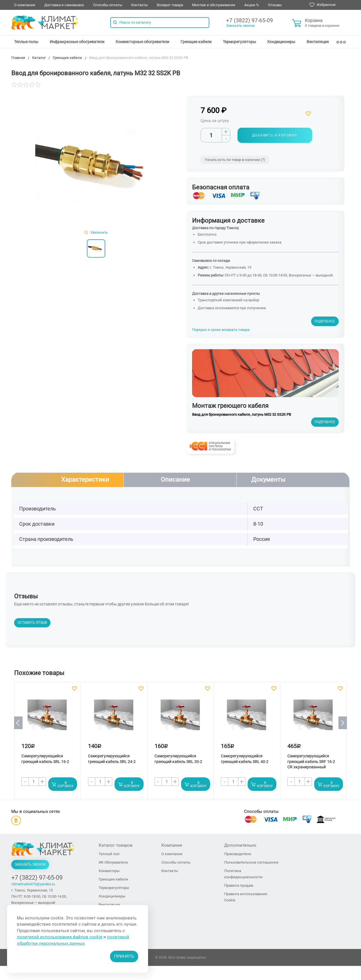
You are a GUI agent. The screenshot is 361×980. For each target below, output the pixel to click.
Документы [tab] (268, 480)
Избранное (323, 5)
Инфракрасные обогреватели (77, 42)
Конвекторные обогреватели (142, 42)
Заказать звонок (241, 26)
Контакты (139, 5)
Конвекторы (109, 871)
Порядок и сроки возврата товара (221, 330)
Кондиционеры (281, 42)
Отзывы (275, 5)
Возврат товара (170, 5)
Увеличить (96, 233)
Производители (238, 854)
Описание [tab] (175, 480)
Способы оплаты (108, 5)
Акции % (252, 5)
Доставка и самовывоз (64, 5)
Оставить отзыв (32, 623)
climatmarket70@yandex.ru (33, 884)
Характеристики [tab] (85, 480)
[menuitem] (26, 42)
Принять (124, 956)
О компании (25, 5)
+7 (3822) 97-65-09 (250, 20)
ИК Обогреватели (113, 863)
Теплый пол (109, 854)
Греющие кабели (196, 42)
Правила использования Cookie (246, 897)
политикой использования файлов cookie (60, 937)
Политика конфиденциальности (243, 874)
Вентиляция (318, 42)
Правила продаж (239, 886)
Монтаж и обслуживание (214, 5)
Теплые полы (26, 42)
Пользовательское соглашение (251, 863)
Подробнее (325, 321)
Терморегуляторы (239, 42)
